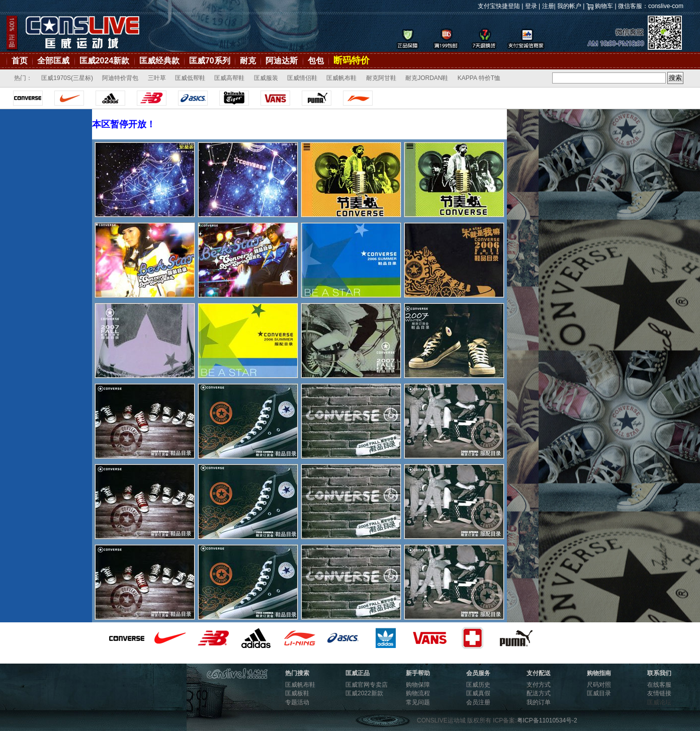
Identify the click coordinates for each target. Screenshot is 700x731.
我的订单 (539, 702)
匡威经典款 (159, 61)
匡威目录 (599, 693)
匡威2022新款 (364, 693)
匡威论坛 (659, 702)
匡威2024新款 (105, 61)
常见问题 (418, 702)
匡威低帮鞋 (190, 78)
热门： (23, 78)
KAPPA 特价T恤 (479, 78)
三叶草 (157, 78)
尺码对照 (599, 685)
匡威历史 (478, 685)
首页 (20, 61)
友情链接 (659, 693)
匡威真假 (478, 693)
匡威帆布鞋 (341, 78)
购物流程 (418, 693)
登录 (531, 6)
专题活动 (297, 702)
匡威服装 (266, 78)
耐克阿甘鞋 (381, 78)
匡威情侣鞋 (302, 78)
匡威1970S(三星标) (67, 78)
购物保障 (418, 685)
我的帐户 (569, 6)
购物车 (604, 6)
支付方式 (539, 685)
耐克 (248, 61)
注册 (548, 6)
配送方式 (539, 693)
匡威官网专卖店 (367, 685)
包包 (316, 61)
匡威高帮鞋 (229, 78)
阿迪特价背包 (120, 78)
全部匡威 (53, 61)
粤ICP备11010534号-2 (547, 720)
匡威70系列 (210, 61)
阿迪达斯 (282, 61)
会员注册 (478, 702)
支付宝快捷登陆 (499, 6)
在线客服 (659, 685)
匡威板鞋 (297, 693)
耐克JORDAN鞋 (427, 78)
